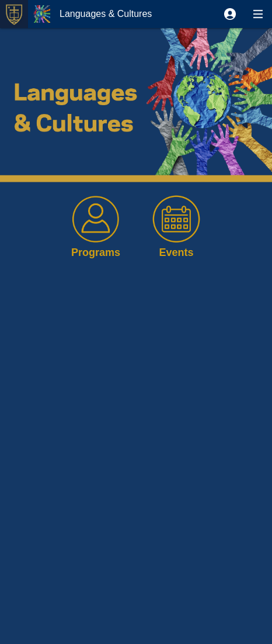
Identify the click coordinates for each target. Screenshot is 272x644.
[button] (230, 14)
